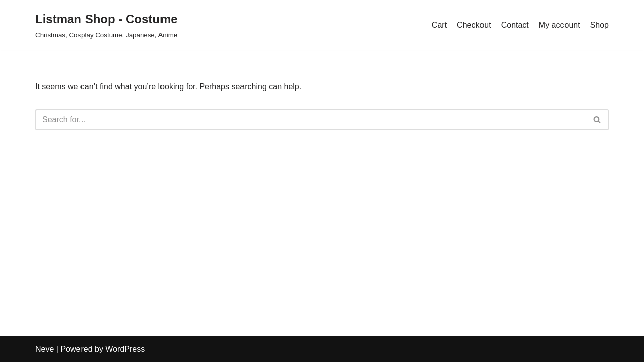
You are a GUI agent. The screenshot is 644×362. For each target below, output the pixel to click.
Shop (599, 25)
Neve (45, 349)
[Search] (311, 120)
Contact (515, 25)
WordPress (125, 349)
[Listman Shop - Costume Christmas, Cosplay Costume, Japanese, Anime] (106, 25)
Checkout (474, 25)
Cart (439, 25)
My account (559, 25)
